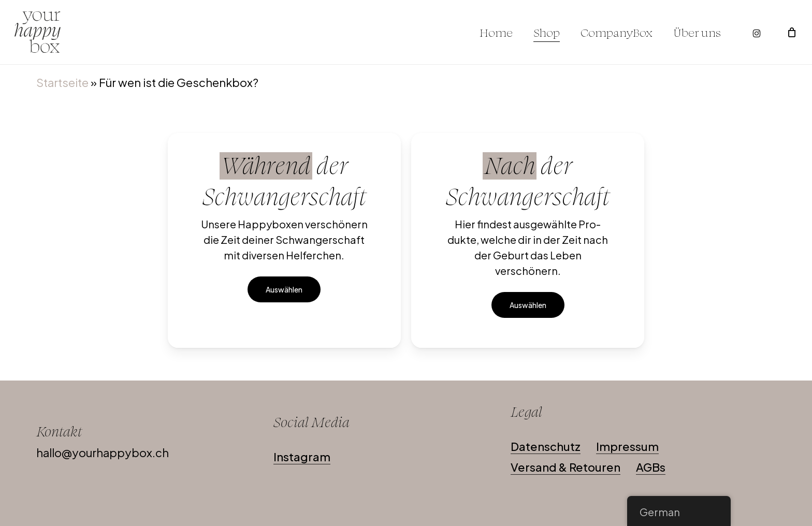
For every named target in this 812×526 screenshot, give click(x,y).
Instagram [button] (302, 457)
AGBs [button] (651, 467)
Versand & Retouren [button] (565, 467)
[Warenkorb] (792, 32)
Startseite (62, 82)
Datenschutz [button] (546, 446)
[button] (284, 289)
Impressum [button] (627, 446)
